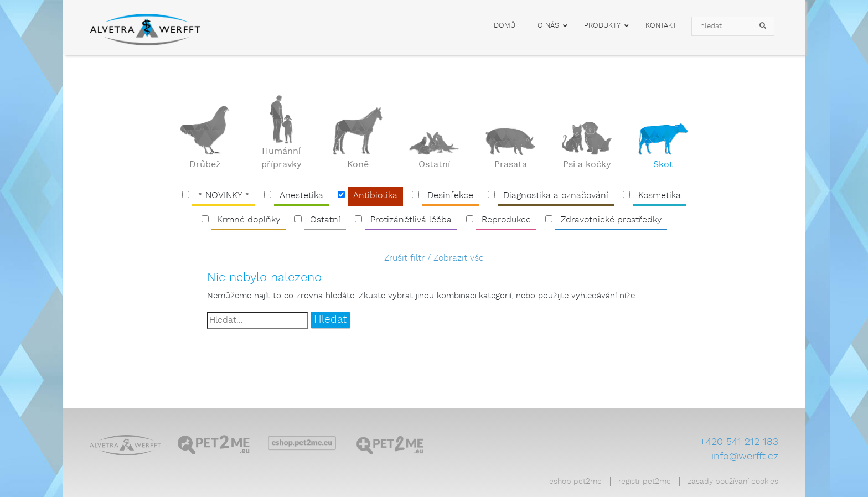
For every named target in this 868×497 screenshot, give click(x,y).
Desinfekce (450, 196)
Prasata (511, 165)
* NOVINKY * (224, 196)
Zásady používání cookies (733, 482)
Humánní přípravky (281, 158)
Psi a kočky (587, 165)
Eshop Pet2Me (575, 482)
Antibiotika (375, 196)
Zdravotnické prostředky (611, 220)
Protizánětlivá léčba (411, 220)
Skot (663, 165)
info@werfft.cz (745, 457)
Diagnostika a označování (556, 196)
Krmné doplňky (249, 220)
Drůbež (205, 165)
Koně (358, 165)
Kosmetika (660, 196)
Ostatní (434, 165)
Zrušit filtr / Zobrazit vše (434, 258)
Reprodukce (506, 220)
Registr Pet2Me (645, 482)
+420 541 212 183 (739, 442)
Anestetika (301, 196)
